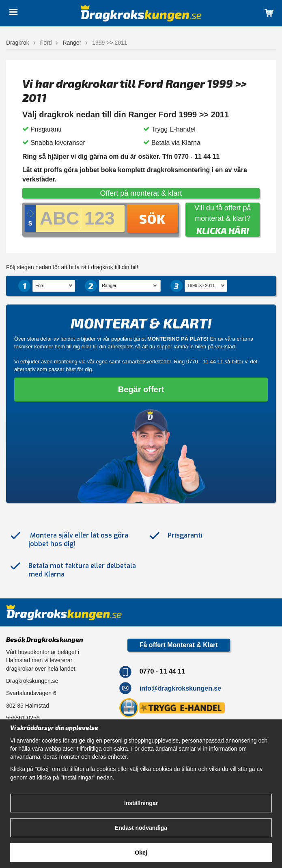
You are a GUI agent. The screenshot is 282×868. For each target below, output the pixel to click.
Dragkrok (18, 43)
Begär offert (141, 389)
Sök (152, 218)
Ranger (72, 43)
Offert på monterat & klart (141, 193)
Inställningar (141, 803)
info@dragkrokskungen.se (180, 688)
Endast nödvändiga (141, 828)
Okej (141, 853)
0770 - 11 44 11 (205, 362)
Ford (46, 43)
